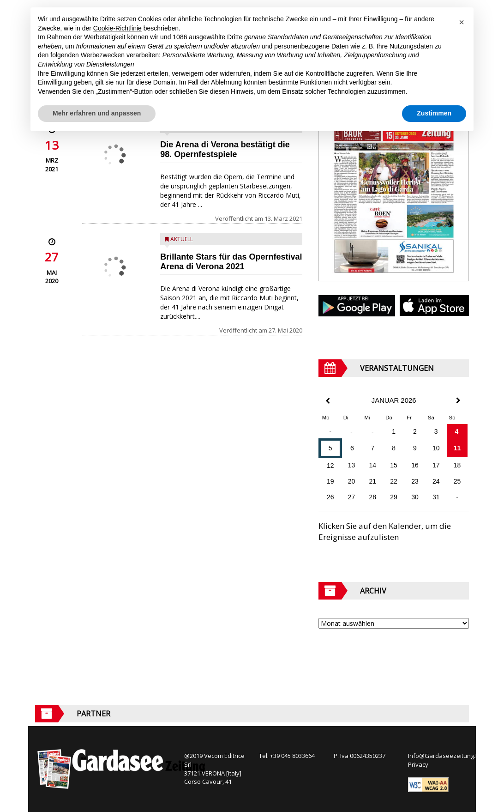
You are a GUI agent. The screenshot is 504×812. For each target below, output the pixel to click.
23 (415, 481)
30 (415, 497)
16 (415, 465)
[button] (462, 22)
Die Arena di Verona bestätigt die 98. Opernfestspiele (225, 149)
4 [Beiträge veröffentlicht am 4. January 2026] (456, 431)
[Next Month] (458, 400)
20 (352, 481)
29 (394, 497)
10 (436, 448)
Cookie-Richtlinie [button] (117, 28)
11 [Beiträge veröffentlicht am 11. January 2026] (457, 448)
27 (352, 497)
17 (436, 465)
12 (330, 466)
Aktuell (182, 239)
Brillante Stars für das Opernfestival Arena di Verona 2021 (231, 262)
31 (436, 497)
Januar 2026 (394, 400)
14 (373, 465)
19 (330, 481)
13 (352, 465)
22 (394, 481)
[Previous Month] (328, 401)
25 (457, 481)
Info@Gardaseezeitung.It (443, 756)
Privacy (418, 764)
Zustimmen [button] (434, 113)
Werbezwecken (103, 55)
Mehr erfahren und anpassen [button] (97, 113)
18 (457, 465)
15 (394, 465)
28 (373, 497)
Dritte (235, 37)
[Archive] (394, 623)
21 (373, 481)
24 (436, 481)
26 (330, 497)
